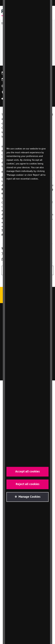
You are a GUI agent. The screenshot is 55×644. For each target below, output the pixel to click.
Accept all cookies (27, 472)
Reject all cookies (28, 484)
